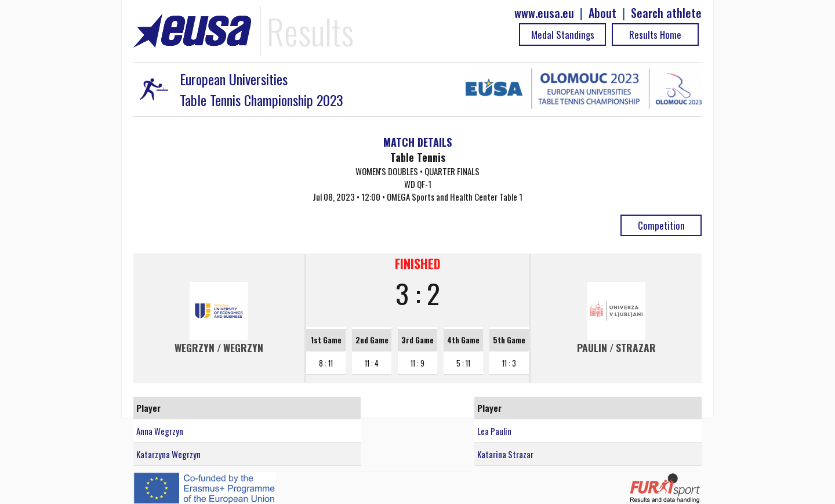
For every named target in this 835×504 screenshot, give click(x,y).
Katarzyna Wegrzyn (168, 454)
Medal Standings (563, 35)
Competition (661, 225)
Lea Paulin (494, 431)
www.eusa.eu (544, 13)
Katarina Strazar (505, 454)
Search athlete (666, 13)
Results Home (655, 35)
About (602, 13)
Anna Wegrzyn (160, 431)
